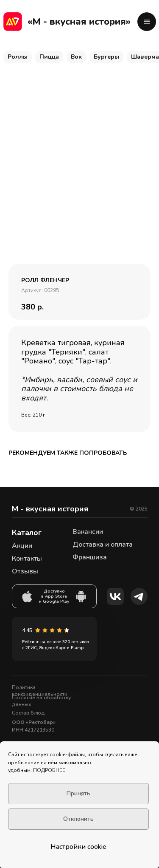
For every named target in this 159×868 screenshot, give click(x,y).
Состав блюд (28, 713)
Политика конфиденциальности (40, 691)
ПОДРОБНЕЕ (49, 770)
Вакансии (88, 532)
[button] (147, 22)
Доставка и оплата (103, 545)
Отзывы (25, 571)
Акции (22, 546)
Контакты (27, 559)
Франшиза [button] (90, 557)
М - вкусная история (50, 509)
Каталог (27, 533)
